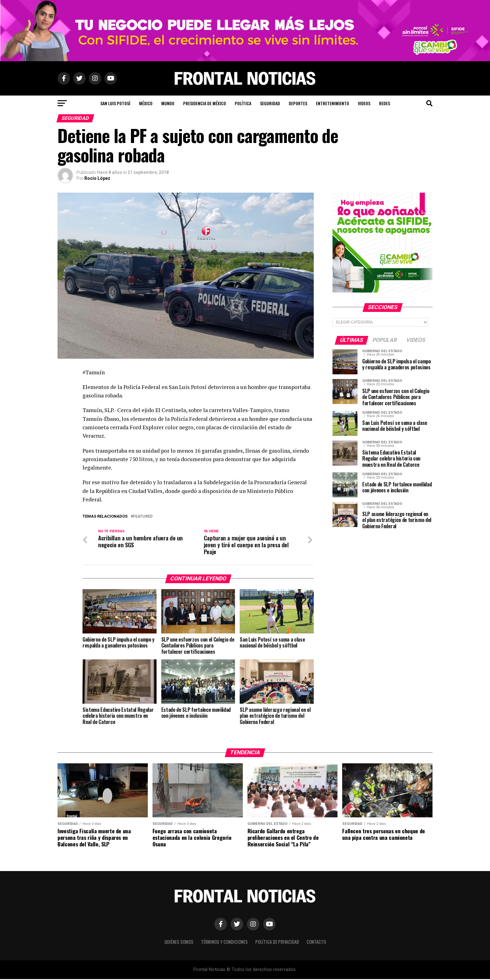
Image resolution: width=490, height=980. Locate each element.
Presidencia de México (205, 103)
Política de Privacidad (277, 942)
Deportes (298, 103)
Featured (143, 517)
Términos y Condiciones (224, 942)
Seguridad (270, 103)
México (146, 103)
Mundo (168, 103)
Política (243, 103)
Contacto (316, 942)
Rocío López (97, 178)
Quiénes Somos (179, 942)
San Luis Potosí (115, 103)
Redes (385, 103)
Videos (364, 103)
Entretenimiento (332, 103)
